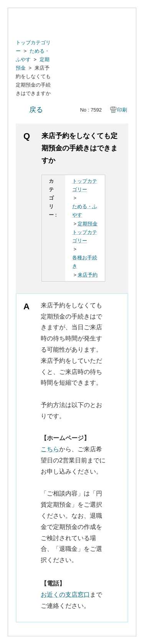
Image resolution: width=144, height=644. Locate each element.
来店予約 (88, 275)
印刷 (122, 110)
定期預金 (88, 224)
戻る (36, 110)
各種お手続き (85, 262)
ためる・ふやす (85, 211)
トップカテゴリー (85, 185)
